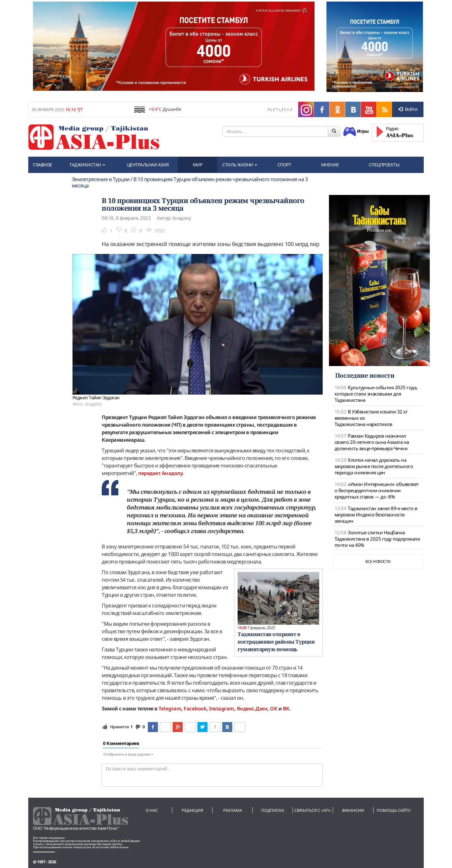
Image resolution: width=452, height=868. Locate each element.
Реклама (233, 810)
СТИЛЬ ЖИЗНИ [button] (240, 165)
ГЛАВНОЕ (43, 165)
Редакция (192, 810)
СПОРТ (284, 165)
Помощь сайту (394, 810)
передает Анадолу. (161, 473)
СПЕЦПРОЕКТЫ (384, 165)
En (287, 109)
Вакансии (353, 810)
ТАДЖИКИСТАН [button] (87, 165)
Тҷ (278, 109)
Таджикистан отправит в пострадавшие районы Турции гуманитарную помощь (276, 642)
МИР (198, 165)
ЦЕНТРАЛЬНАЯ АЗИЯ (148, 165)
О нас (152, 810)
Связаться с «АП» (313, 810)
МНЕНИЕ (330, 165)
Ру (270, 109)
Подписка (273, 810)
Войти (408, 109)
